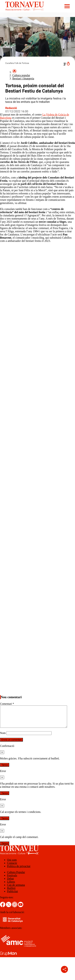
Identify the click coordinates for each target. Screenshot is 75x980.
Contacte (12, 867)
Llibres (11, 886)
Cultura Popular (16, 876)
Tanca (5, 769)
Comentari (7, 704)
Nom (3, 737)
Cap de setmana (16, 889)
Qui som (12, 864)
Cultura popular (21, 75)
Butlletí (11, 892)
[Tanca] (2, 756)
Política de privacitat (19, 870)
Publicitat (12, 896)
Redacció (11, 108)
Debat (10, 883)
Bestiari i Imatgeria (23, 78)
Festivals (12, 880)
